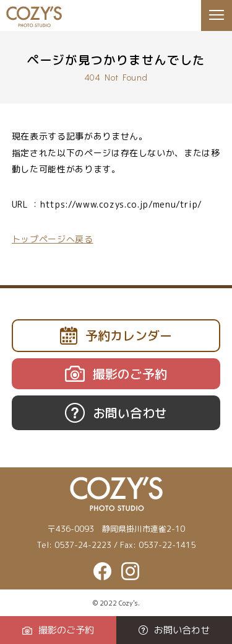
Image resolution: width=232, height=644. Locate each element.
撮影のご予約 (58, 630)
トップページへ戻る (53, 239)
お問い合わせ (174, 630)
